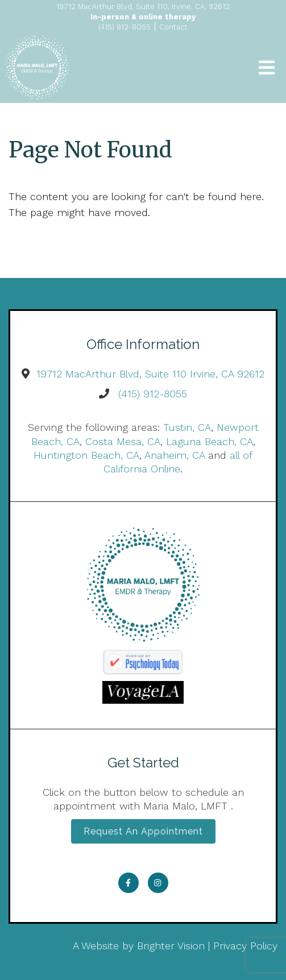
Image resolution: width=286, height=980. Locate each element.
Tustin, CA (187, 427)
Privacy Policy (245, 946)
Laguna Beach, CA (210, 441)
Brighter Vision (171, 946)
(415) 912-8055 (153, 394)
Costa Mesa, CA (123, 441)
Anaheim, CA (175, 455)
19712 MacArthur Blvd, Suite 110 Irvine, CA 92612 (150, 374)
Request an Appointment (143, 831)
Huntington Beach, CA (86, 455)
